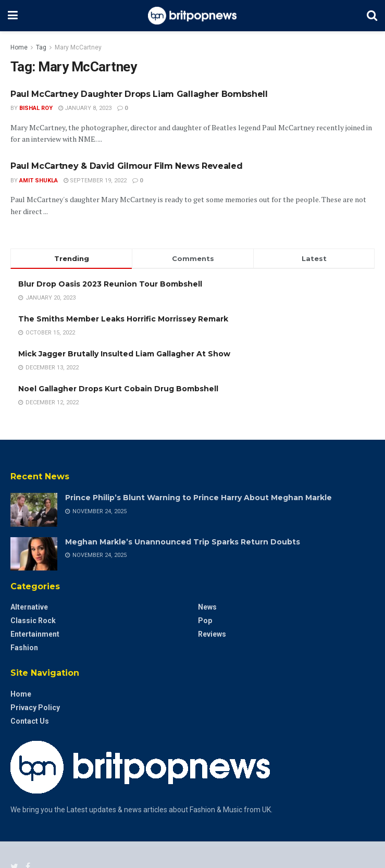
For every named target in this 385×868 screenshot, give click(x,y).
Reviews (212, 634)
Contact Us (30, 721)
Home (19, 47)
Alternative (29, 607)
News (207, 607)
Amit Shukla (39, 181)
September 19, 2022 (95, 181)
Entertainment (35, 634)
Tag (41, 47)
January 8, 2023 (85, 108)
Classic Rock (33, 621)
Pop (205, 621)
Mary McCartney (78, 47)
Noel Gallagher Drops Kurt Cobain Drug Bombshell (118, 389)
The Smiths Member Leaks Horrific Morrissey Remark (123, 319)
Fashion (24, 648)
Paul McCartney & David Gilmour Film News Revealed (126, 166)
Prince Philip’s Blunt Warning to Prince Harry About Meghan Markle (198, 498)
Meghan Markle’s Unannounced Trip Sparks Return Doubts (183, 542)
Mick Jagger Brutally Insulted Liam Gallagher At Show (124, 354)
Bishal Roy (36, 108)
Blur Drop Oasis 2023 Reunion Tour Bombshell (110, 284)
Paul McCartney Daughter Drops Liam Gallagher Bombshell (139, 94)
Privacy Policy (35, 708)
